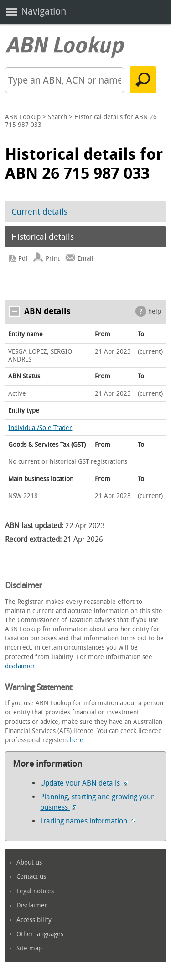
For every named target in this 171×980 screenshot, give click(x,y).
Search (57, 117)
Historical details (43, 237)
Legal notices (35, 891)
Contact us (31, 877)
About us (29, 862)
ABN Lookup (23, 117)
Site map (29, 948)
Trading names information (88, 821)
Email (85, 259)
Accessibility (34, 920)
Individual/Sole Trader (40, 428)
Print (53, 259)
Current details (39, 212)
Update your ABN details (84, 783)
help (155, 312)
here (77, 740)
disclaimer (20, 666)
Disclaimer (32, 905)
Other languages (40, 934)
